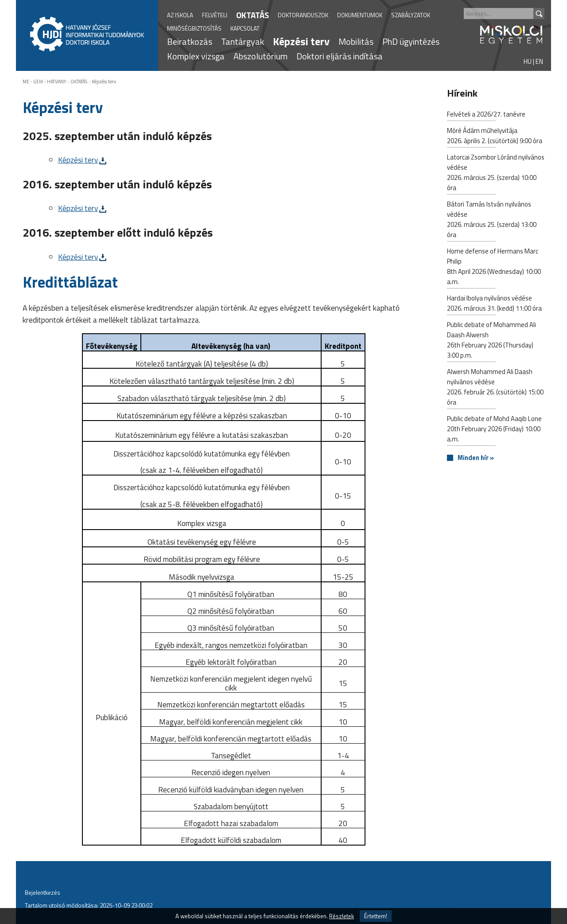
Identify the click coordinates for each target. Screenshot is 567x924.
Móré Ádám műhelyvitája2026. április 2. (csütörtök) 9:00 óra (495, 136)
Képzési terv (301, 41)
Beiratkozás (190, 41)
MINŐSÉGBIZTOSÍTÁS (194, 28)
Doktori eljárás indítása (340, 56)
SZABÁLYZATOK (411, 15)
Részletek (342, 916)
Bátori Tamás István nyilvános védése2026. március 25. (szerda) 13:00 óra (492, 220)
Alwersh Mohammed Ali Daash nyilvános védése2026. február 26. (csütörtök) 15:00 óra (495, 388)
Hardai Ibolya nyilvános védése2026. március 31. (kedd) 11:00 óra (494, 304)
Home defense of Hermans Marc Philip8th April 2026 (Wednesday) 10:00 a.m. (494, 267)
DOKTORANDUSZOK (303, 15)
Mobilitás (356, 41)
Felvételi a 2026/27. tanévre (486, 115)
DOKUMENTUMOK (360, 15)
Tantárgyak (243, 41)
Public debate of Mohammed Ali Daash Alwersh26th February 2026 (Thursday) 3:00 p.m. (491, 341)
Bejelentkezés (43, 893)
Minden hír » (476, 458)
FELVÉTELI (215, 15)
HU (528, 61)
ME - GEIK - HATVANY (44, 82)
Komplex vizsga (196, 56)
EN (539, 61)
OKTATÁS (252, 15)
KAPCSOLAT (245, 28)
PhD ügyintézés (411, 41)
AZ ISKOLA (180, 15)
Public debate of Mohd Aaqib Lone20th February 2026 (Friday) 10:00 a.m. (494, 430)
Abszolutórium (260, 56)
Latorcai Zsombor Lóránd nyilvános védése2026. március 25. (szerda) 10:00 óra (496, 173)
